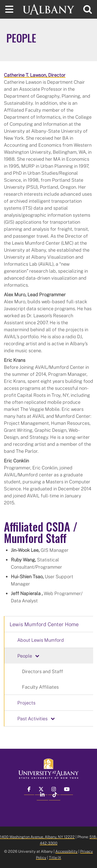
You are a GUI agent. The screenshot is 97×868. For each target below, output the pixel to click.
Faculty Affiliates (40, 687)
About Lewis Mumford (41, 640)
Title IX (55, 858)
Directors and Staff (43, 671)
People (25, 656)
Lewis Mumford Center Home (44, 624)
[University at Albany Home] (49, 9)
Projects (26, 703)
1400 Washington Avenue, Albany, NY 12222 (37, 837)
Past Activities (32, 718)
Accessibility (66, 851)
